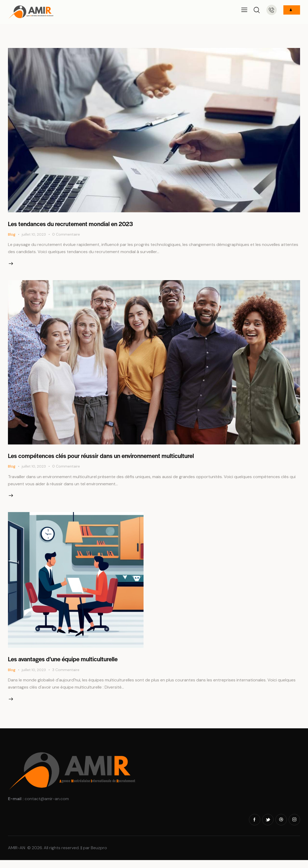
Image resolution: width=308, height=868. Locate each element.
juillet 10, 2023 (34, 235)
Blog (12, 235)
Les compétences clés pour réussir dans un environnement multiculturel (114, 458)
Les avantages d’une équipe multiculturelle (71, 664)
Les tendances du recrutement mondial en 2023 (79, 223)
